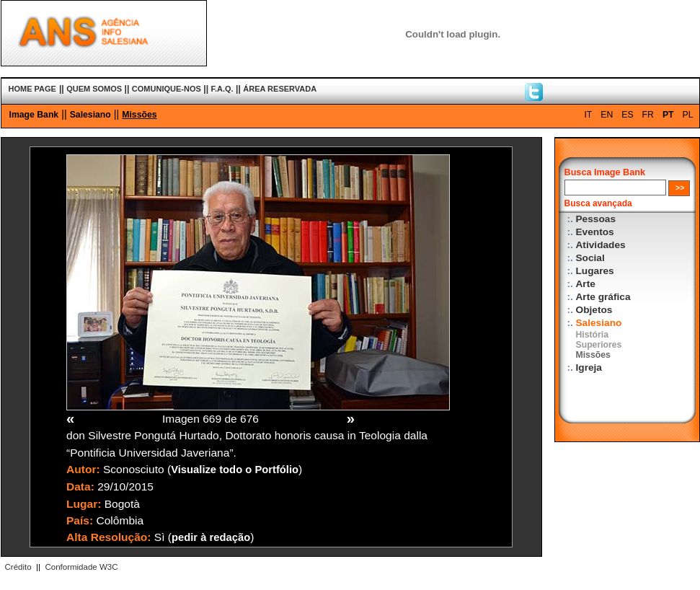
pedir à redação (211, 537)
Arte (586, 284)
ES (627, 115)
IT (588, 115)
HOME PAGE (32, 89)
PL (688, 115)
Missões (139, 115)
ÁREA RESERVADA (280, 89)
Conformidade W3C (81, 567)
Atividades (601, 245)
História (593, 335)
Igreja (589, 367)
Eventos (595, 232)
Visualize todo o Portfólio (235, 470)
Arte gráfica (603, 297)
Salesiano (90, 115)
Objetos (594, 310)
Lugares (595, 271)
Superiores (599, 345)
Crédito (18, 567)
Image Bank (34, 115)
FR (648, 115)
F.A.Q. (222, 89)
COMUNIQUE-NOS (167, 89)
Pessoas (596, 219)
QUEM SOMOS (94, 89)
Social (590, 258)
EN (607, 115)
